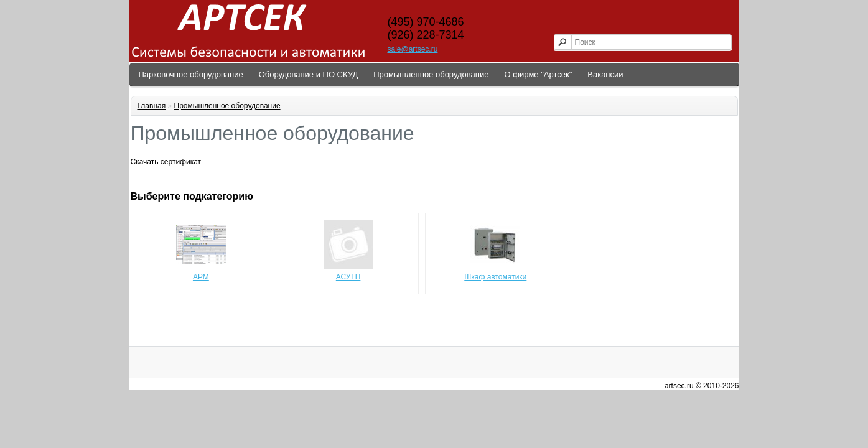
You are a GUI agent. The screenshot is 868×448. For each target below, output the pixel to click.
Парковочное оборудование (191, 74)
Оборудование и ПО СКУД (309, 74)
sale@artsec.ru (413, 49)
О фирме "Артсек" (539, 74)
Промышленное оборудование (431, 74)
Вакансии (605, 74)
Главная (152, 106)
